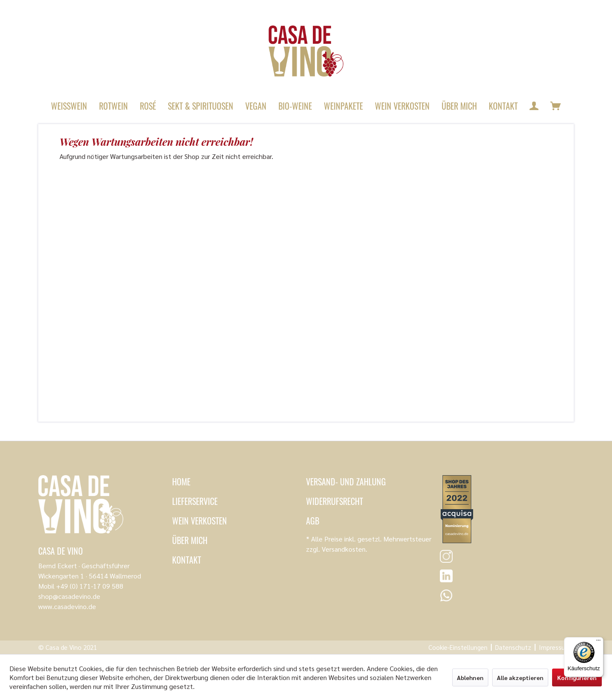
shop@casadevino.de (69, 596)
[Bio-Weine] (295, 106)
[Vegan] (256, 106)
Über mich (190, 540)
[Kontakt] (503, 106)
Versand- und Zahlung (346, 482)
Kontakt (187, 560)
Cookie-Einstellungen (458, 648)
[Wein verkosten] (402, 106)
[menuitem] (69, 106)
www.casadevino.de (67, 606)
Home (181, 482)
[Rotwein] (113, 106)
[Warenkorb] (556, 106)
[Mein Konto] (534, 106)
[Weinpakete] (343, 106)
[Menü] (598, 642)
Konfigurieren (577, 677)
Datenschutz (513, 648)
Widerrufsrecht (334, 501)
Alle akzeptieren (520, 677)
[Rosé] (148, 106)
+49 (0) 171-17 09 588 (90, 586)
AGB (313, 521)
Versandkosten (344, 549)
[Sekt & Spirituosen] (201, 106)
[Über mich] (459, 106)
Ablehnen (470, 677)
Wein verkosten (200, 521)
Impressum (555, 648)
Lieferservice (195, 501)
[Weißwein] (69, 106)
